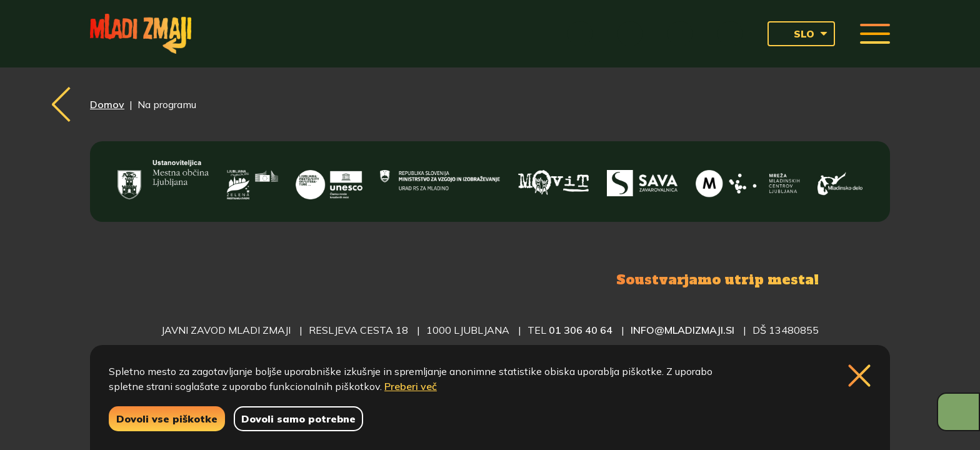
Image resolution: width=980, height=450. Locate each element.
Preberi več (411, 386)
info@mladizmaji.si (682, 330)
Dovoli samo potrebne (298, 419)
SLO (795, 34)
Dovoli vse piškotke (167, 419)
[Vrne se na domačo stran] (141, 34)
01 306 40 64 (581, 330)
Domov (107, 104)
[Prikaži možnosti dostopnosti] (958, 412)
